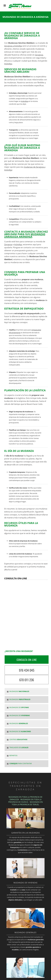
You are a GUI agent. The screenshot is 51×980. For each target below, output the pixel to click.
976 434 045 (27, 670)
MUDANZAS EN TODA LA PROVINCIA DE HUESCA (25, 801)
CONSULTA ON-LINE (27, 660)
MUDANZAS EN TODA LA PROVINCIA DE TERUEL (27, 803)
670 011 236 (27, 680)
